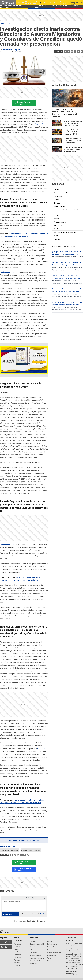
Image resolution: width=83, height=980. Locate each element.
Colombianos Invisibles (63, 3)
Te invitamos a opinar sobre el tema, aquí (24, 840)
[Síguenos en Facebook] (1, 916)
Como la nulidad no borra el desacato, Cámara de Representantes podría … (73, 123)
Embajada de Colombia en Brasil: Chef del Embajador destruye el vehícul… (73, 132)
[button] (82, 3)
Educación (57, 203)
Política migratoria (32, 3)
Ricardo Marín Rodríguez (11, 50)
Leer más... (75, 942)
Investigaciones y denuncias (31, 850)
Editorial (55, 3)
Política (56, 219)
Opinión (48, 3)
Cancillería (5, 24)
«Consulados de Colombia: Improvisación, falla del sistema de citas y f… (73, 149)
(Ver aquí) (41, 749)
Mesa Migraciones (23, 3)
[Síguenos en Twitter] (5, 916)
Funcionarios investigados (10, 850)
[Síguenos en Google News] (9, 916)
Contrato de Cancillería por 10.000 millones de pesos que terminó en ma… (73, 141)
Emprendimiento (59, 206)
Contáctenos (18, 939)
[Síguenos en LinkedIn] (9, 921)
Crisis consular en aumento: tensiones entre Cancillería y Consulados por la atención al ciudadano (64, 113)
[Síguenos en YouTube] (5, 921)
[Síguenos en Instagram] (1, 921)
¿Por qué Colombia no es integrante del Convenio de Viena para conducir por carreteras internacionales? (66, 254)
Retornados (41, 3)
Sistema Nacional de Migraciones (65, 232)
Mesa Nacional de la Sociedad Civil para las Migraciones (68, 211)
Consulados (14, 3)
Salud (56, 229)
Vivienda (57, 239)
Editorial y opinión (36, 924)
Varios (56, 236)
